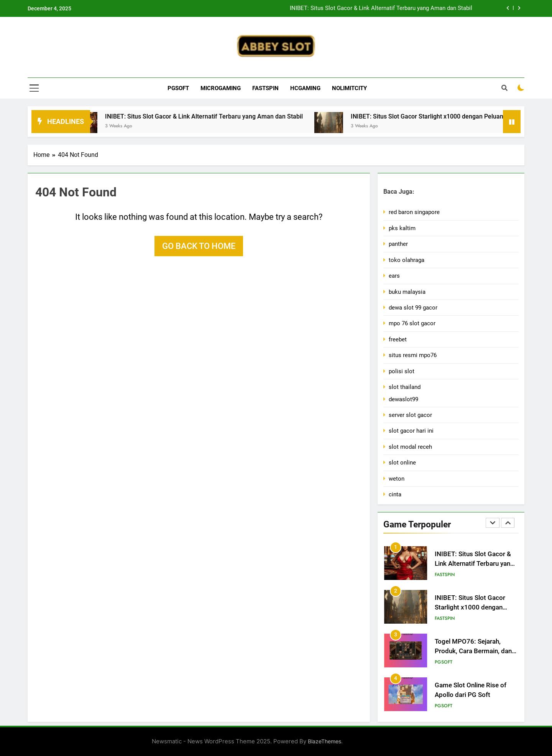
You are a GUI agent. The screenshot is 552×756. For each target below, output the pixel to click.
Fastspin (265, 88)
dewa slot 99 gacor (413, 308)
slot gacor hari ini (411, 431)
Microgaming (221, 88)
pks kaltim (402, 228)
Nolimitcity (349, 88)
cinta (395, 494)
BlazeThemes (324, 741)
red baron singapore (414, 212)
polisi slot (402, 371)
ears (394, 276)
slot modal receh (410, 447)
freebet (398, 339)
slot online (402, 463)
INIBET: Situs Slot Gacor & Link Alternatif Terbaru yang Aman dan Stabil (381, 8)
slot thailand (405, 387)
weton (397, 479)
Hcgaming (305, 88)
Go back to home (199, 246)
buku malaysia (407, 292)
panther (398, 244)
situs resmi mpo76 (413, 355)
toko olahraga (407, 260)
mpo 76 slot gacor (412, 323)
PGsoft (178, 88)
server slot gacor (410, 415)
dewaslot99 (403, 399)
